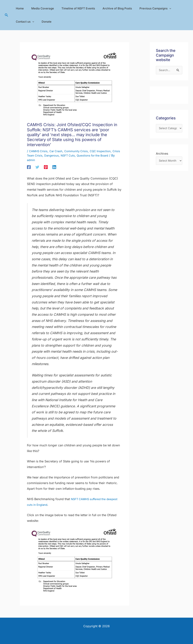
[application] (161, 8)
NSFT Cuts (79, 155)
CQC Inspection (105, 151)
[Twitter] (37, 167)
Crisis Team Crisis (40, 155)
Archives (162, 155)
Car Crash (58, 151)
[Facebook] (29, 167)
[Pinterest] (46, 167)
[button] (7, 15)
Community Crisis (80, 151)
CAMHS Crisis (39, 151)
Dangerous (62, 155)
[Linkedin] (54, 167)
